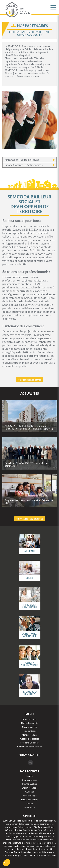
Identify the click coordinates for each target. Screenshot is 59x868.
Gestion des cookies (30, 739)
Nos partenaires (29, 727)
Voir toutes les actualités (30, 519)
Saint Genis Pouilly (29, 800)
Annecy (29, 776)
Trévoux (29, 804)
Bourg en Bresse (30, 780)
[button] (7, 863)
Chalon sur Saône (29, 788)
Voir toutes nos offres (30, 380)
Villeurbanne (29, 807)
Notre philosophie (29, 723)
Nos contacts (30, 731)
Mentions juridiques (29, 743)
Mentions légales (30, 735)
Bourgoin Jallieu (30, 784)
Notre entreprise (29, 719)
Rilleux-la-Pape (30, 796)
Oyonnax (30, 792)
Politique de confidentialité (30, 747)
